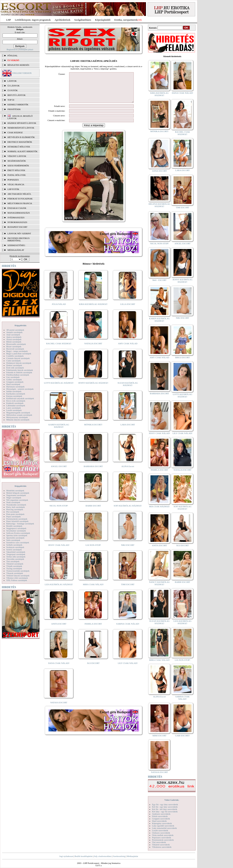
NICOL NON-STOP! (59, 512)
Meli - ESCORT (159, 280)
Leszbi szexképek (14, 410)
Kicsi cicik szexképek (16, 401)
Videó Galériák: (172, 800)
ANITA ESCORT (59, 630)
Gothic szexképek (14, 379)
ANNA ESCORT (159, 171)
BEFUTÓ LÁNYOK (17, 95)
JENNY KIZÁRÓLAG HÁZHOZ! (93, 389)
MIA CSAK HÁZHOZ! (159, 506)
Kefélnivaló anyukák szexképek (20, 398)
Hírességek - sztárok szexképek (20, 389)
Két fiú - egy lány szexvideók (165, 807)
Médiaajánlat (132, 856)
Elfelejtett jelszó (26, 49)
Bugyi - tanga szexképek (17, 351)
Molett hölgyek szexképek (18, 493)
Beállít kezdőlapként (84, 856)
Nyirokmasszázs (17, 222)
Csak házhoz (15, 132)
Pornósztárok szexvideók (163, 840)
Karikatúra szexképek (16, 394)
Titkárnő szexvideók (161, 845)
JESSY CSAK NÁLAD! (59, 551)
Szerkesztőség (119, 856)
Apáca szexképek (14, 337)
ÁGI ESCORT (93, 669)
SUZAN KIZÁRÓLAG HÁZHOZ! (128, 390)
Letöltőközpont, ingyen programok (33, 20)
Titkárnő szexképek (15, 564)
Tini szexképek (13, 561)
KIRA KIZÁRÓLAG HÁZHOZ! (93, 310)
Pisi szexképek (13, 512)
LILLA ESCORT (128, 310)
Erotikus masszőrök (20, 142)
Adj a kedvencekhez (103, 856)
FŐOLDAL (13, 56)
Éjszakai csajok (17, 208)
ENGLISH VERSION (22, 73)
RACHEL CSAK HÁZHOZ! (59, 349)
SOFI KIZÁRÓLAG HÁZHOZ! (128, 512)
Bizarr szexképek (14, 346)
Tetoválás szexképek (15, 559)
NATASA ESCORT (59, 708)
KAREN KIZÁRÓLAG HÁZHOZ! (59, 432)
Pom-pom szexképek (15, 514)
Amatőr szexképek (14, 332)
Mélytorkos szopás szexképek (19, 415)
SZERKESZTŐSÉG (16, 245)
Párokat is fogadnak (20, 199)
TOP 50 (11, 100)
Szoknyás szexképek (15, 547)
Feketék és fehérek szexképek (19, 372)
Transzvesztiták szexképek (18, 571)
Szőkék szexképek (14, 545)
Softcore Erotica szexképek (18, 533)
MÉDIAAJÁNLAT (16, 250)
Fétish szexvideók (160, 816)
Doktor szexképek (14, 365)
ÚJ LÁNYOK (13, 86)
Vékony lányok (17, 156)
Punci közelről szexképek (17, 521)
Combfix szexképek (15, 356)
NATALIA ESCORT (93, 349)
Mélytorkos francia (20, 203)
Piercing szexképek (15, 509)
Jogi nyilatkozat (66, 856)
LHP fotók (13, 189)
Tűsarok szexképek (15, 573)
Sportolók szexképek (15, 538)
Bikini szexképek (14, 342)
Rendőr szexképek (14, 526)
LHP (9, 20)
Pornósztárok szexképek (17, 519)
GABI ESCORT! (182, 736)
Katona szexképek (14, 396)
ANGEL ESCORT (59, 472)
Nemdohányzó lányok (21, 128)
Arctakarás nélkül (19, 194)
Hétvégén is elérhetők (21, 137)
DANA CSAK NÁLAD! (59, 669)
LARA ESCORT (128, 430)
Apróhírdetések (62, 20)
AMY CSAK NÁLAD (128, 349)
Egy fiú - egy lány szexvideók (165, 804)
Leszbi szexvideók (160, 830)
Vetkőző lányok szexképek (18, 576)
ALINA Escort (128, 472)
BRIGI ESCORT (182, 357)
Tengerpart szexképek (16, 554)
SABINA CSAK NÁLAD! (128, 630)
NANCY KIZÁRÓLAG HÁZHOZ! (160, 583)
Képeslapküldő (103, 20)
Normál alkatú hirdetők (22, 151)
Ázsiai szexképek (14, 339)
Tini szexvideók (159, 842)
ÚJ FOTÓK (13, 90)
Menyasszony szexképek (17, 417)
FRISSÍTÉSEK (14, 109)
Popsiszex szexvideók (162, 837)
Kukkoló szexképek (15, 403)
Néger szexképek (14, 498)
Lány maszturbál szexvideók (164, 828)
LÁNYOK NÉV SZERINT (19, 233)
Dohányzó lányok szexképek (19, 363)
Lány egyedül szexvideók (163, 826)
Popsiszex (13, 180)
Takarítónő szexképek (16, 552)
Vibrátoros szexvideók (162, 847)
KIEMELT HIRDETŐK (18, 105)
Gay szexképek (13, 377)
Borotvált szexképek (15, 349)
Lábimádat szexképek (16, 405)
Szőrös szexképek (14, 550)
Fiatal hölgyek (17, 175)
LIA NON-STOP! (93, 551)
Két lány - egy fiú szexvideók (165, 812)
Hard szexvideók (159, 821)
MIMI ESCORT (159, 736)
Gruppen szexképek (15, 382)
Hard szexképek (13, 384)
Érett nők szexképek (15, 368)
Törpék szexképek (14, 566)
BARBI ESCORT (93, 512)
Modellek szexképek (15, 490)
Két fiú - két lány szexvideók (165, 809)
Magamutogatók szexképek (18, 413)
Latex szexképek (14, 408)
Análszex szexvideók (161, 814)
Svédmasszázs (16, 217)
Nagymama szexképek (16, 495)
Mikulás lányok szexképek (18, 420)
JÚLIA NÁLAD (59, 310)
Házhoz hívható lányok (22, 123)
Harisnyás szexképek (15, 387)
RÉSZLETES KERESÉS (18, 65)
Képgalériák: (21, 325)
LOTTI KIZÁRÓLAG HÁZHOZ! (59, 389)
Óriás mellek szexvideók (163, 835)
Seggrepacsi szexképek (16, 528)
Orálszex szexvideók (161, 833)
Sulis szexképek (13, 540)
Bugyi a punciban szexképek (19, 353)
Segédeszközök (17, 161)
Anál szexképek (13, 335)
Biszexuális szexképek (16, 344)
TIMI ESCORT (128, 590)
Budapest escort (17, 227)
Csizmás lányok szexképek (18, 358)
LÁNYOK (12, 81)
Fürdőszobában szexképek (18, 375)
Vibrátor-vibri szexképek (17, 578)
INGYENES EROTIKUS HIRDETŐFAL (19, 239)
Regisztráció (12, 49)
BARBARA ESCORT (93, 472)
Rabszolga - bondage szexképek (20, 524)
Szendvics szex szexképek (18, 542)
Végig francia (16, 184)
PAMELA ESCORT (93, 630)
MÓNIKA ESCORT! (93, 430)
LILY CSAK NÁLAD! (128, 669)
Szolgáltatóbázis (83, 20)
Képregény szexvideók (162, 823)
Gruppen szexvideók (161, 819)
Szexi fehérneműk (18, 166)
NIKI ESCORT (128, 551)
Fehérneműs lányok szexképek (20, 370)
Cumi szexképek (13, 361)
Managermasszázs (19, 213)
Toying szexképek (14, 568)
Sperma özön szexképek (17, 535)
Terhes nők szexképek (16, 557)
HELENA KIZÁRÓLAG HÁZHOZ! (159, 205)
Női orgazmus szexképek (17, 500)
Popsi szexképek (13, 516)
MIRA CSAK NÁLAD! (93, 590)
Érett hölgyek (16, 170)
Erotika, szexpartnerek (126, 20)
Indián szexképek (14, 391)
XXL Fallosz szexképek (17, 580)
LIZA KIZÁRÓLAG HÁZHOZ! (59, 590)
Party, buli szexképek (16, 507)
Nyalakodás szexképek (16, 505)
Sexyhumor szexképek (16, 531)
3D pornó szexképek (15, 330)
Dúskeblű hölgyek (19, 147)
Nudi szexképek (13, 502)
